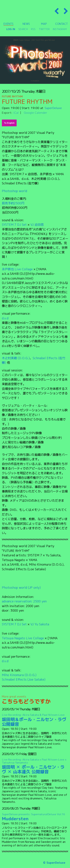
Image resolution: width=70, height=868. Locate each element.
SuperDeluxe (53, 108)
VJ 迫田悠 (37, 225)
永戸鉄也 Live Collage (17, 269)
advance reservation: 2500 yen (24, 601)
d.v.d (5, 318)
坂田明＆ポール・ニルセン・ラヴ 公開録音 (35, 720)
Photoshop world (14, 191)
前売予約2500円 (13, 203)
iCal (16, 113)
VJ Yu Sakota (40, 624)
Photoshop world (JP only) (21, 587)
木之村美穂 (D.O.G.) (16, 358)
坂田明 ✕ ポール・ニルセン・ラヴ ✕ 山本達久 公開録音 (35, 766)
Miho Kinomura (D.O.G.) (19, 675)
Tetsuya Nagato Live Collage (23, 638)
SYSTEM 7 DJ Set (14, 225)
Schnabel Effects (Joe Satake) (24, 679)
